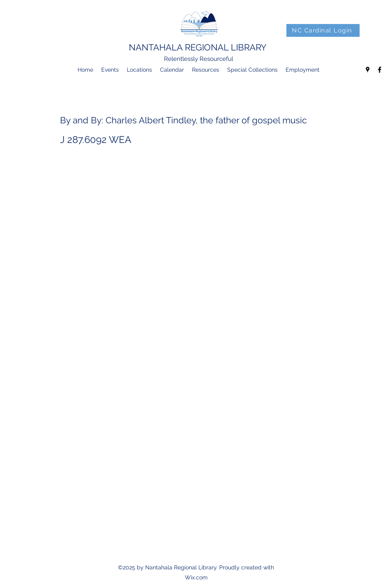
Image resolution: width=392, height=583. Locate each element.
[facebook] (380, 70)
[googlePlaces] (368, 70)
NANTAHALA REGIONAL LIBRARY (198, 47)
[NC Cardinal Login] (323, 30)
